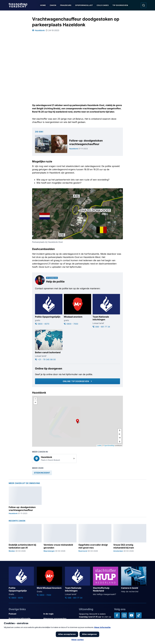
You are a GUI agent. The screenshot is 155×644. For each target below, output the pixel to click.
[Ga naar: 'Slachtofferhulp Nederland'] (106, 581)
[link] (54, 458)
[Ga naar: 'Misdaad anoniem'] (78, 310)
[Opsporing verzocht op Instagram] (124, 615)
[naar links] (120, 434)
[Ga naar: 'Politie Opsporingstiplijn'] (49, 310)
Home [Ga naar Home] (44, 5)
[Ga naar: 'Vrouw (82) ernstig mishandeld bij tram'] (130, 538)
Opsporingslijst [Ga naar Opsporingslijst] (85, 5)
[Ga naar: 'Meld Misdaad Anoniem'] (49, 582)
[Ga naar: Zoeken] (144, 5)
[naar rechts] (120, 438)
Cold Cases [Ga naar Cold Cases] (103, 5)
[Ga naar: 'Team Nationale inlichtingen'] (106, 311)
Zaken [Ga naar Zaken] (53, 5)
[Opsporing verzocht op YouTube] (131, 615)
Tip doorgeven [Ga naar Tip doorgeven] (121, 5)
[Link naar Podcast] (25, 614)
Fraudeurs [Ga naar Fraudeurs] (66, 5)
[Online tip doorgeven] (77, 381)
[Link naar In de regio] (60, 614)
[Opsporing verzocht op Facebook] (117, 615)
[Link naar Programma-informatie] (25, 619)
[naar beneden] (120, 441)
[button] (77, 421)
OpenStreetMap (109, 446)
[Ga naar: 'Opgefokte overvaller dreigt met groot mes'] (95, 538)
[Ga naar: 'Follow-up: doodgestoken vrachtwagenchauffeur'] (77, 144)
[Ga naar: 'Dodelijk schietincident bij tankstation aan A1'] (25, 538)
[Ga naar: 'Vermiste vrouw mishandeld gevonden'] (60, 538)
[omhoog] (120, 431)
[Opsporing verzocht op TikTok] (139, 615)
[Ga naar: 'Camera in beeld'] (134, 580)
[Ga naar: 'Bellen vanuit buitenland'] (49, 345)
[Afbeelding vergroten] (121, 190)
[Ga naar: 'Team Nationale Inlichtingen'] (78, 583)
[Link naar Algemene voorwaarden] (60, 619)
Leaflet (99, 446)
